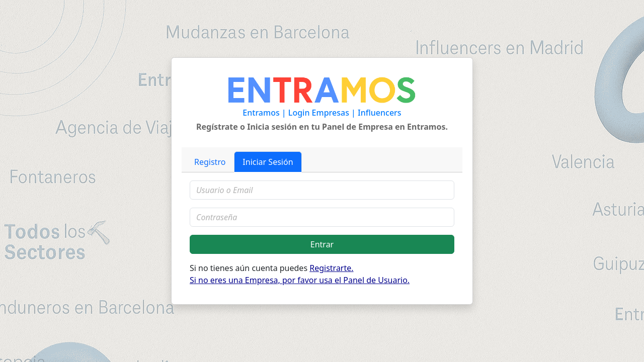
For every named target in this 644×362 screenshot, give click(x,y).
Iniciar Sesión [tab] (268, 162)
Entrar (322, 244)
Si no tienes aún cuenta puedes (300, 274)
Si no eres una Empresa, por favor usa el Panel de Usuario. (300, 280)
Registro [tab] (210, 162)
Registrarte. (331, 268)
